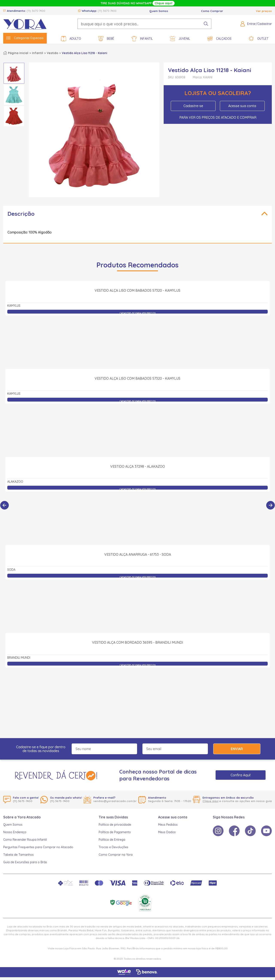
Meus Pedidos (168, 825)
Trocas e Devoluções (113, 847)
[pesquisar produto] (206, 24)
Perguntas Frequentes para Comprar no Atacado (38, 847)
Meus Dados (167, 832)
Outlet (259, 39)
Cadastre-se (193, 106)
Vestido (52, 53)
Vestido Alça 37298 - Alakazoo (138, 514)
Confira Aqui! (241, 775)
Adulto (71, 39)
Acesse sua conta (242, 106)
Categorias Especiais (25, 38)
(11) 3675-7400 (36, 11)
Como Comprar (212, 11)
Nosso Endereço (15, 832)
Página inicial (18, 53)
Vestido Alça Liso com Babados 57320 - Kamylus (137, 338)
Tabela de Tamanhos (18, 855)
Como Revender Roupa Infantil (25, 840)
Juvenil (180, 39)
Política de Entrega (112, 840)
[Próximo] (270, 505)
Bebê (106, 39)
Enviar (237, 749)
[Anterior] (5, 505)
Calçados (219, 39)
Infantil (142, 39)
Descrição (21, 214)
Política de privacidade (115, 825)
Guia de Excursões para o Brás (25, 862)
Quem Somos (159, 11)
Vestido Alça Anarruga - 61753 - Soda (138, 602)
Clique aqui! (164, 3)
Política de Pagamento (115, 832)
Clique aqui (210, 801)
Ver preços (264, 11)
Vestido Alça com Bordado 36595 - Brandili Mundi (137, 690)
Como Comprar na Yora (116, 855)
